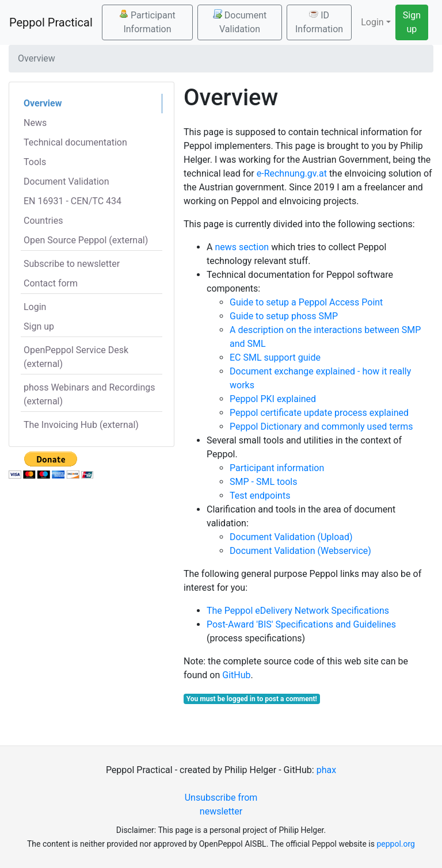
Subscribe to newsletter (72, 264)
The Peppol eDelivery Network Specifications (298, 611)
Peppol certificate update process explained (319, 413)
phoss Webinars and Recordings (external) (89, 394)
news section (242, 247)
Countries (43, 221)
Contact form (51, 283)
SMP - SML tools (263, 482)
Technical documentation (75, 142)
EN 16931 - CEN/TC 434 (73, 201)
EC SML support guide (275, 357)
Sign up (412, 22)
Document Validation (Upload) (291, 537)
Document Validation (240, 22)
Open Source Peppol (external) (86, 240)
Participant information (277, 468)
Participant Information (147, 22)
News (35, 123)
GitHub (236, 675)
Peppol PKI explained (273, 399)
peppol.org (396, 844)
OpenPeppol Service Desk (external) (76, 357)
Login (35, 307)
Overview (43, 103)
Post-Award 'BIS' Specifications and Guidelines (301, 624)
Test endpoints (260, 496)
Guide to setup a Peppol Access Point (306, 302)
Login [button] (372, 22)
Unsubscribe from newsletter (221, 804)
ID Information (319, 22)
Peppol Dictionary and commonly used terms (321, 427)
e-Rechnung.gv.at (292, 173)
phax (326, 770)
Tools (35, 162)
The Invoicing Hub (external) (81, 425)
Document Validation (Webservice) (300, 551)
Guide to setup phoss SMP (284, 316)
